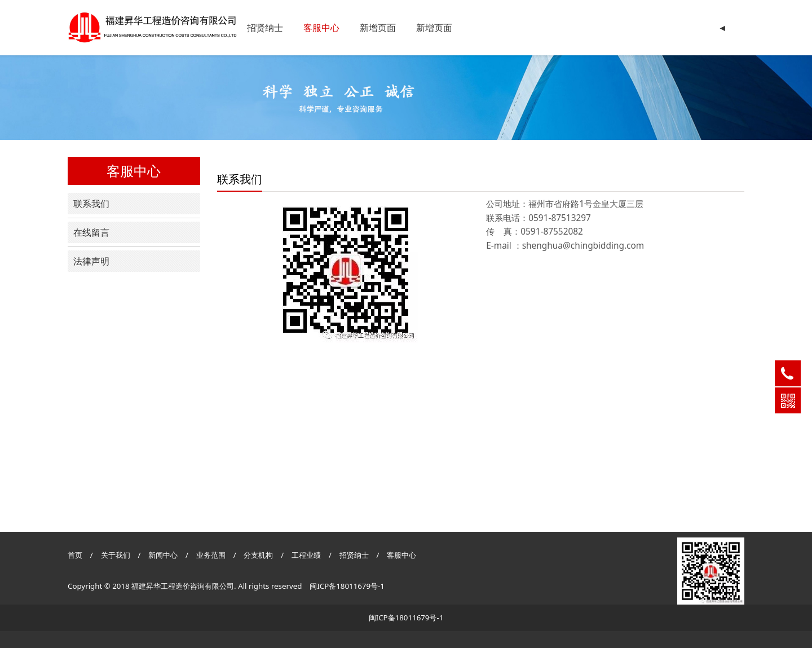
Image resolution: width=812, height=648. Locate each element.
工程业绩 (307, 555)
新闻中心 (163, 555)
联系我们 (91, 204)
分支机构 (258, 555)
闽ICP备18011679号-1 (347, 586)
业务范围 (211, 555)
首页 (75, 555)
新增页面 (378, 28)
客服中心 (321, 28)
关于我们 (116, 555)
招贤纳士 (265, 28)
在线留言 (91, 232)
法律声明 (91, 261)
